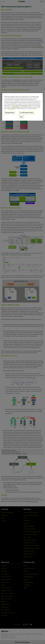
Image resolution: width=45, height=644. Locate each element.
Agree (21, 117)
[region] (22, 107)
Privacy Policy (16, 105)
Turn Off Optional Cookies (26, 113)
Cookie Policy (24, 105)
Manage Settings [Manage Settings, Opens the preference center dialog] (10, 113)
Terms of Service (16, 107)
